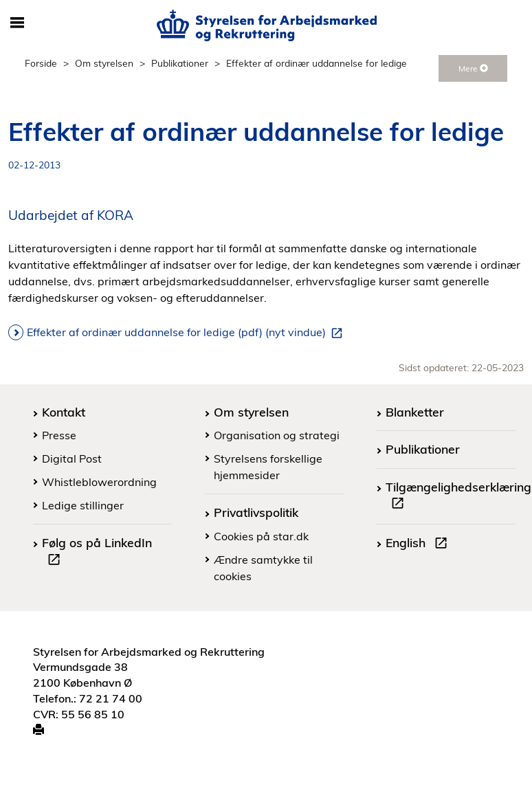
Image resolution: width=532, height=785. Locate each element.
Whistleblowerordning (99, 482)
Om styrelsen (104, 63)
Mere (473, 68)
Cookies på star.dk (261, 536)
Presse (59, 435)
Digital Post (72, 458)
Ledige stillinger (83, 505)
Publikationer (180, 63)
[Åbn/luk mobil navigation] (17, 23)
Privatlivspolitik (256, 512)
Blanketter (415, 412)
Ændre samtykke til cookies (263, 568)
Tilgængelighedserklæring (458, 497)
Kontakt (64, 412)
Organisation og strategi (277, 435)
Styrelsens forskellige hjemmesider (268, 467)
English (419, 544)
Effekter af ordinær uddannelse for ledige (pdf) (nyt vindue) (187, 333)
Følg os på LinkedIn (97, 553)
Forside (41, 63)
